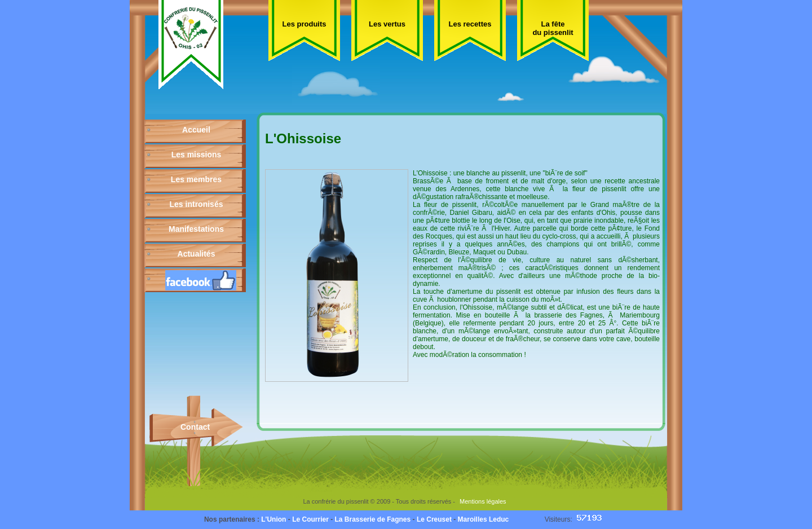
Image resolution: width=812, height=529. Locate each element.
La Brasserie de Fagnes (372, 519)
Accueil (196, 130)
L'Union (273, 519)
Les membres (196, 179)
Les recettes (470, 24)
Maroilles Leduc (484, 519)
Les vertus (387, 24)
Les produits (304, 24)
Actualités (197, 254)
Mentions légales (483, 501)
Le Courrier (310, 519)
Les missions (197, 155)
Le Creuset (434, 519)
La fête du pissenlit (553, 28)
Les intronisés (197, 204)
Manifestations (196, 229)
